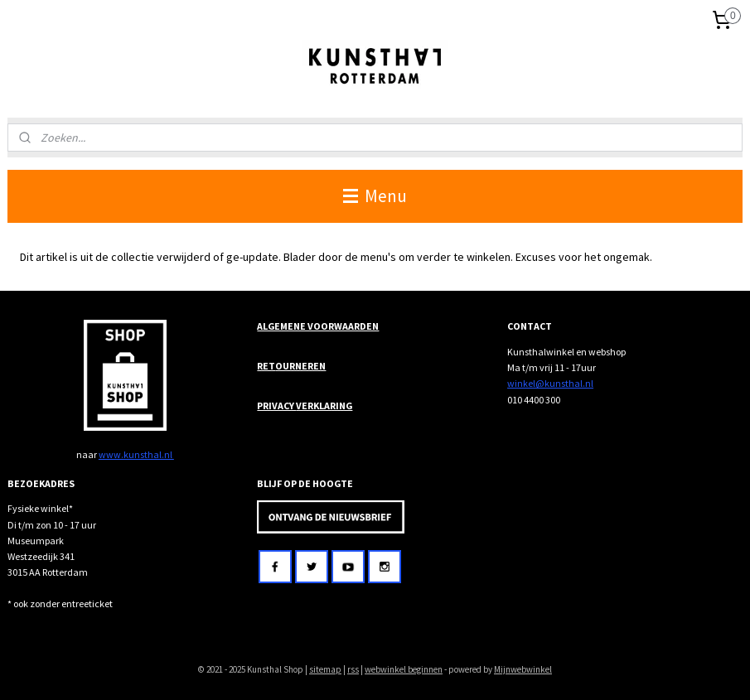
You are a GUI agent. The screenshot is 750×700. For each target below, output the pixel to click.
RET (266, 366)
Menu (375, 196)
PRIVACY (276, 406)
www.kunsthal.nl (136, 454)
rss (353, 669)
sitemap (325, 669)
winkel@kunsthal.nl (550, 383)
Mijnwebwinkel (523, 669)
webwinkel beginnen (404, 669)
